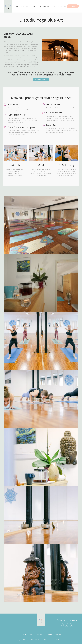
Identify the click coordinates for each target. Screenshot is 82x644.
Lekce (32, 635)
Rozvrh (24, 635)
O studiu (49, 635)
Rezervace (73, 6)
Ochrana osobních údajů (50, 640)
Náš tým (39, 635)
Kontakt (58, 635)
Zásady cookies (62, 640)
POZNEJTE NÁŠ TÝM (41, 80)
